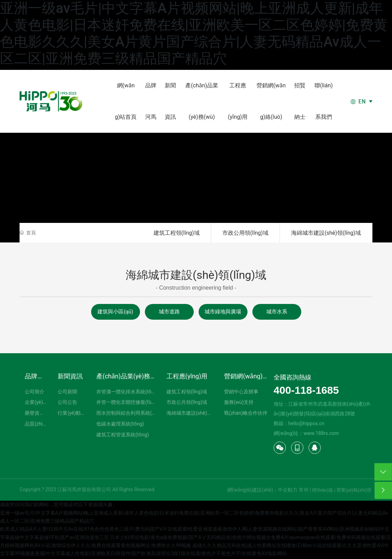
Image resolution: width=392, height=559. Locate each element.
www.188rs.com (321, 434)
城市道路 (169, 313)
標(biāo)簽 (323, 491)
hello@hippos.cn (306, 424)
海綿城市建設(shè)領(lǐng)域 (325, 233)
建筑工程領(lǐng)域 (171, 233)
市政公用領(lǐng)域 (241, 233)
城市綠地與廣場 (223, 313)
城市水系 (277, 313)
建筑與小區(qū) (115, 313)
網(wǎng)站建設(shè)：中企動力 (262, 491)
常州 (304, 491)
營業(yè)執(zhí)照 (354, 491)
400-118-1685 (306, 391)
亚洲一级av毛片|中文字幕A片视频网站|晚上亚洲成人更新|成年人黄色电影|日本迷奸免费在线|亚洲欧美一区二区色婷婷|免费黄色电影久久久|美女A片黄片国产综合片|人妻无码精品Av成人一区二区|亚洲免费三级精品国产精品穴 (194, 33)
